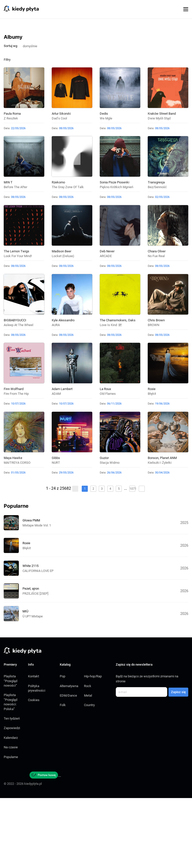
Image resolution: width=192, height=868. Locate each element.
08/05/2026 (66, 198)
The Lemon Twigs (16, 321)
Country (89, 775)
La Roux (105, 459)
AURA (56, 395)
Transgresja (156, 252)
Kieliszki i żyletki (160, 533)
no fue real (156, 326)
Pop (62, 746)
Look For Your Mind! (18, 326)
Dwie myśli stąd (159, 188)
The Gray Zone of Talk (68, 257)
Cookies (34, 770)
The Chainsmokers (113, 390)
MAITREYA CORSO (17, 533)
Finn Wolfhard (14, 459)
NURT (56, 533)
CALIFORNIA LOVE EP (38, 641)
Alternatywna (69, 756)
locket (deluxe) (63, 326)
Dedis (104, 184)
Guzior (104, 528)
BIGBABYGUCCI (15, 390)
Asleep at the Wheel (18, 395)
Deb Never (107, 321)
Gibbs (56, 528)
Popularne (11, 827)
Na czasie (11, 817)
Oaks (132, 390)
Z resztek (11, 188)
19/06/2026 (162, 474)
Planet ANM (168, 528)
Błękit (152, 464)
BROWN (153, 395)
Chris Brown (156, 390)
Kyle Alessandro (63, 390)
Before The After (15, 257)
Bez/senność (157, 257)
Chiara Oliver (157, 321)
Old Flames (108, 464)
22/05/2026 (18, 198)
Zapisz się (178, 762)
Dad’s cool (59, 188)
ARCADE (106, 326)
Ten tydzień (12, 788)
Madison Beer (61, 321)
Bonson (153, 528)
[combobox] (32, 116)
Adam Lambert (62, 459)
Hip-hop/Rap (93, 746)
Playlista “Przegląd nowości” (10, 751)
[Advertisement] (96, 61)
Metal (88, 765)
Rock (88, 756)
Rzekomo (58, 252)
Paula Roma (12, 184)
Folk (63, 775)
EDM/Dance (68, 765)
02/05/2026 (162, 267)
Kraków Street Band (162, 184)
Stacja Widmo (110, 533)
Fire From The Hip (16, 464)
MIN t (8, 252)
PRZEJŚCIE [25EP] (35, 663)
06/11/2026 (114, 474)
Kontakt (33, 746)
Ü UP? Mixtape (33, 686)
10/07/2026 (18, 474)
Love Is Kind (108, 395)
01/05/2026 (18, 543)
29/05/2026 (66, 543)
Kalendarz (11, 808)
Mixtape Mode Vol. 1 (37, 595)
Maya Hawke (13, 528)
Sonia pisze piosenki (114, 252)
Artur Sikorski (61, 184)
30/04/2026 (162, 543)
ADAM (56, 464)
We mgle (106, 188)
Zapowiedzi (12, 798)
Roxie (152, 459)
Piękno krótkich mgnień (116, 257)
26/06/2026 (114, 543)
